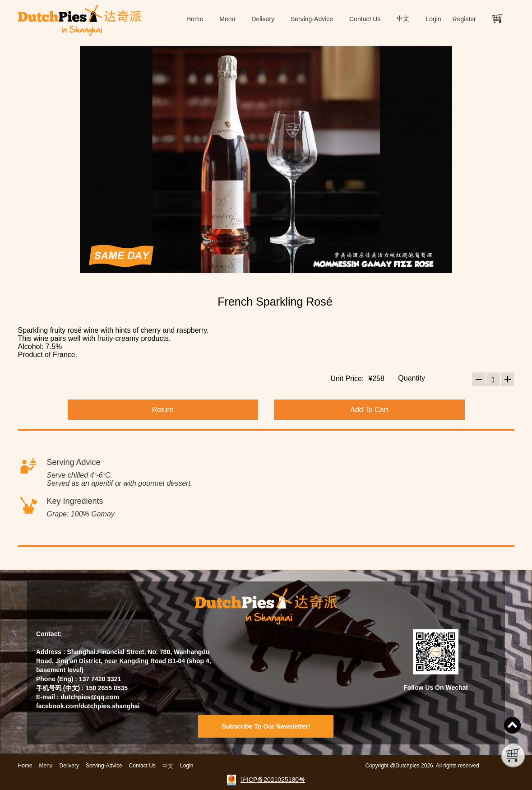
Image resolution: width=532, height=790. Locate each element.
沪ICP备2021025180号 (273, 780)
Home (195, 19)
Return (163, 410)
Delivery (263, 19)
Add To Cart (369, 410)
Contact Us (365, 19)
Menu (227, 19)
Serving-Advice (312, 19)
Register (464, 19)
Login (433, 19)
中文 (403, 19)
